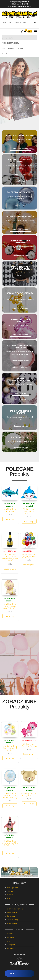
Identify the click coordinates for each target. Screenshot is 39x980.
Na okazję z (12, 48)
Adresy (8, 941)
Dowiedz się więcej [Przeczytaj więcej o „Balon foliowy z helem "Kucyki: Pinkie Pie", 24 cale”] (29, 754)
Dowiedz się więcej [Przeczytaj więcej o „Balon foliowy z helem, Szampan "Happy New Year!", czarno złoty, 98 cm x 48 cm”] (10, 569)
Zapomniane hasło (12, 948)
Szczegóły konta (11, 945)
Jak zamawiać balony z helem (15, 909)
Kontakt (5, 53)
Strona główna (8, 38)
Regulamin (10, 891)
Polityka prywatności (12, 887)
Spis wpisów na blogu (13, 920)
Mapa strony (10, 895)
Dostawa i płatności (12, 912)
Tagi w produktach (12, 923)
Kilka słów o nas (11, 916)
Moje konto (10, 934)
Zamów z (11, 43)
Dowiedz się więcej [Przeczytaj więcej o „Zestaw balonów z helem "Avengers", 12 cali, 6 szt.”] (29, 565)
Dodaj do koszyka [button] (10, 519)
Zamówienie (10, 937)
